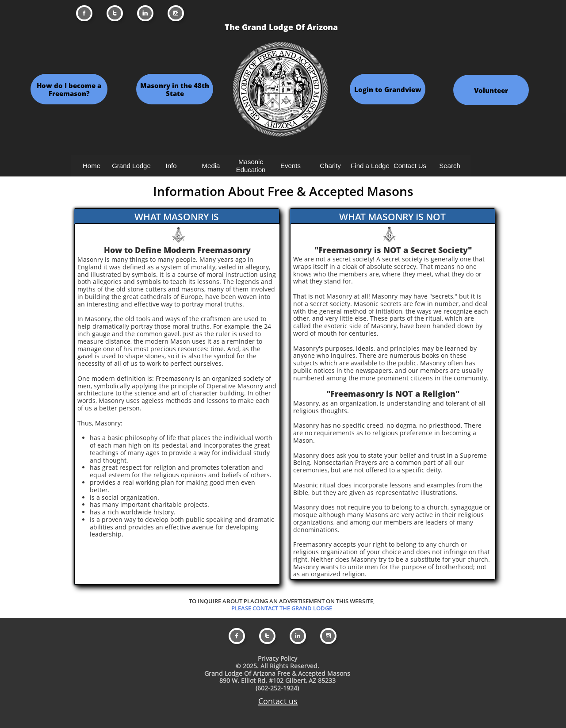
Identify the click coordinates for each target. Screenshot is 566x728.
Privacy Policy (277, 658)
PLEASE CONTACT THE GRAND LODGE (282, 608)
